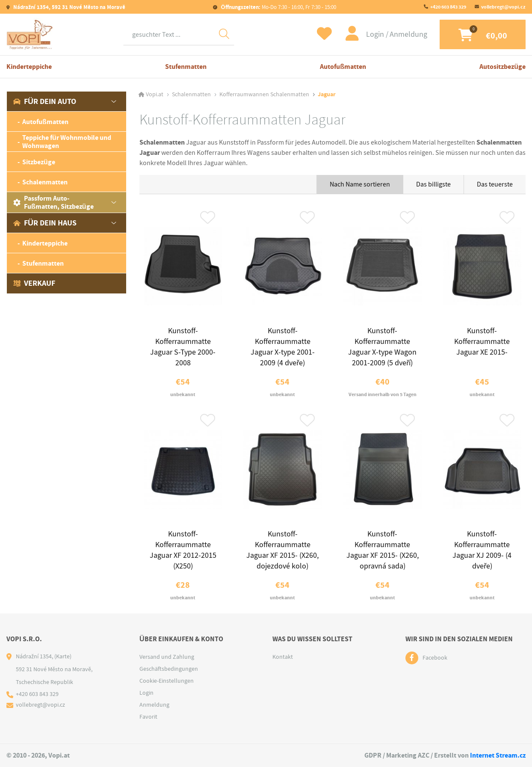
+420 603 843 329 (448, 7)
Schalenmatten (45, 182)
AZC (424, 756)
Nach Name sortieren (360, 184)
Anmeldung (407, 34)
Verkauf (34, 283)
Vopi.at (155, 95)
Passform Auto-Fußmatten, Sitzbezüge (53, 202)
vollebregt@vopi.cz (503, 7)
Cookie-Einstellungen (167, 681)
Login (374, 34)
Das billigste (433, 184)
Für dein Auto (45, 101)
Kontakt (283, 657)
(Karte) (63, 657)
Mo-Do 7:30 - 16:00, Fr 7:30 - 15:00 (278, 7)
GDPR (373, 756)
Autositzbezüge (502, 67)
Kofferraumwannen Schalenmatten (264, 95)
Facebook (435, 659)
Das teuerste (495, 184)
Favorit (148, 717)
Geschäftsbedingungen (169, 669)
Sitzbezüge (39, 162)
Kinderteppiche (29, 67)
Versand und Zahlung (167, 657)
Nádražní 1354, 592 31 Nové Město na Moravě (69, 7)
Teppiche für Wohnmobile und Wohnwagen (67, 142)
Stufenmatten (186, 67)
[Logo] (30, 34)
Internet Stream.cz (498, 756)
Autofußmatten (343, 67)
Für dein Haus (45, 223)
